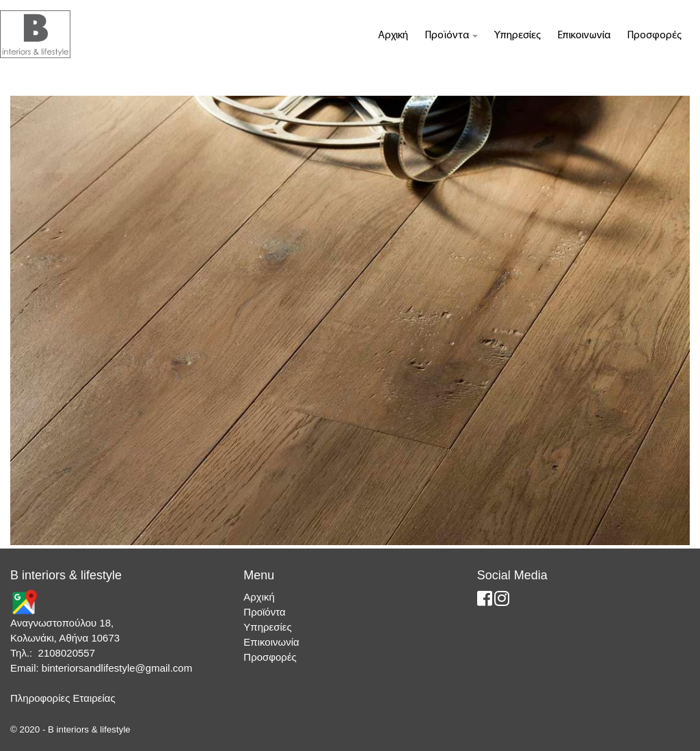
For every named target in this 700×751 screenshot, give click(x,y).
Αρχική (393, 36)
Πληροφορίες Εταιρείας (63, 698)
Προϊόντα (451, 36)
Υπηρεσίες (517, 36)
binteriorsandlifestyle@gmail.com (117, 668)
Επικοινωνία (584, 36)
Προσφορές (654, 36)
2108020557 (67, 653)
